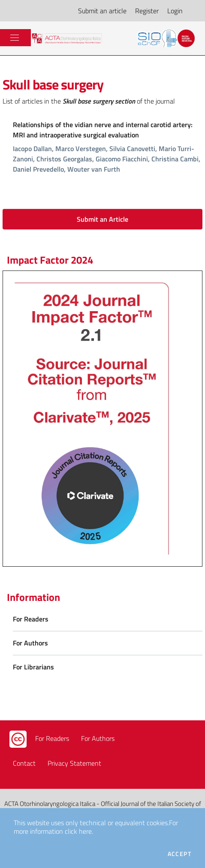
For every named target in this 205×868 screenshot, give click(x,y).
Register (147, 11)
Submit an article (102, 11)
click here (78, 831)
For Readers (52, 738)
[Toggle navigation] (15, 38)
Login (175, 11)
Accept (179, 854)
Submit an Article (102, 219)
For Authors (98, 738)
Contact (24, 763)
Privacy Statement (74, 763)
